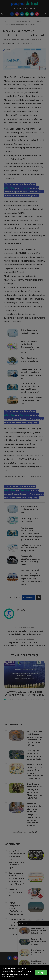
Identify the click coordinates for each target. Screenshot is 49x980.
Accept (41, 972)
